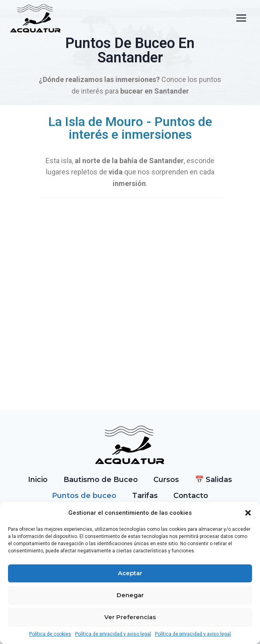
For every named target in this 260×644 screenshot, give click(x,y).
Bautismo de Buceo (101, 480)
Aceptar (130, 573)
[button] (248, 513)
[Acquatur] (36, 18)
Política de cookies (50, 634)
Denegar (130, 595)
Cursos (166, 480)
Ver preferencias (130, 617)
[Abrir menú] (241, 18)
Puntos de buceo (84, 496)
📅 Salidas (213, 480)
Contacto (191, 496)
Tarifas (145, 496)
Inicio (38, 480)
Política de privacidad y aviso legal (113, 634)
